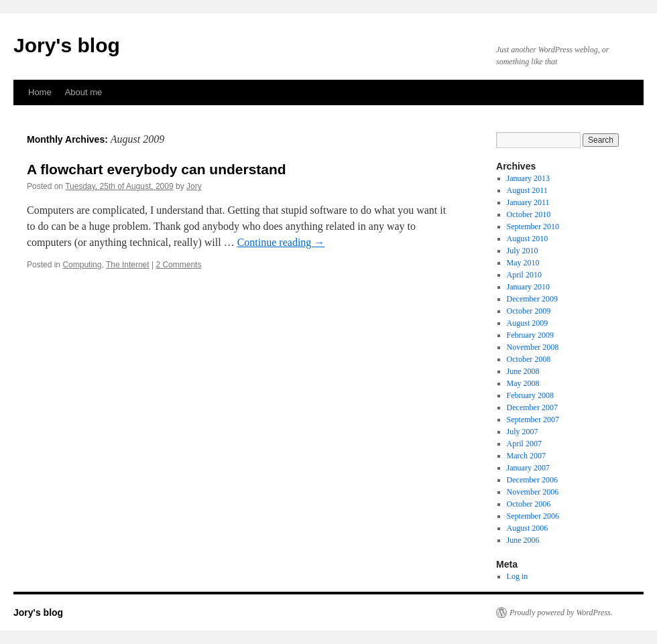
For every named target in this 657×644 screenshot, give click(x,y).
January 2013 (528, 178)
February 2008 (530, 395)
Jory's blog (67, 45)
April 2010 (524, 275)
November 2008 (533, 347)
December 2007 (532, 407)
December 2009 (532, 299)
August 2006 (528, 528)
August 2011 (527, 190)
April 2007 (524, 444)
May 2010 (523, 263)
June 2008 (523, 371)
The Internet (128, 265)
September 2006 (533, 516)
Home (40, 92)
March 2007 (526, 456)
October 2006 (529, 504)
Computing (82, 265)
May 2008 (523, 383)
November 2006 (533, 492)
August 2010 (528, 239)
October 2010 (529, 214)
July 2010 (523, 251)
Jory (194, 186)
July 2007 (523, 432)
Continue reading (281, 242)
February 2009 (530, 335)
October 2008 (529, 359)
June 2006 (523, 540)
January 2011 (528, 202)
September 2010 (533, 227)
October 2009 (529, 311)
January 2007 (528, 468)
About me (84, 92)
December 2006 (532, 480)
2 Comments (178, 265)
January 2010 (528, 287)
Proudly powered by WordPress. (561, 613)
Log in (518, 576)
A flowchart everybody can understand (157, 169)
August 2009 (528, 323)
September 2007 (533, 420)
